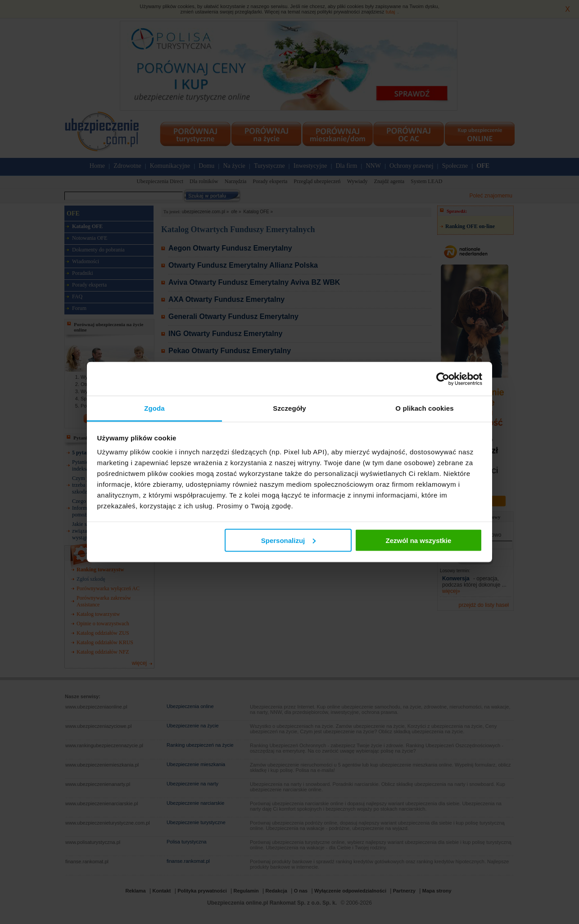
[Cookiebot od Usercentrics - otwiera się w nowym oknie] (443, 379)
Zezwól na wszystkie (418, 540)
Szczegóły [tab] (289, 408)
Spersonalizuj (289, 540)
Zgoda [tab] (154, 408)
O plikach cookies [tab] (424, 408)
